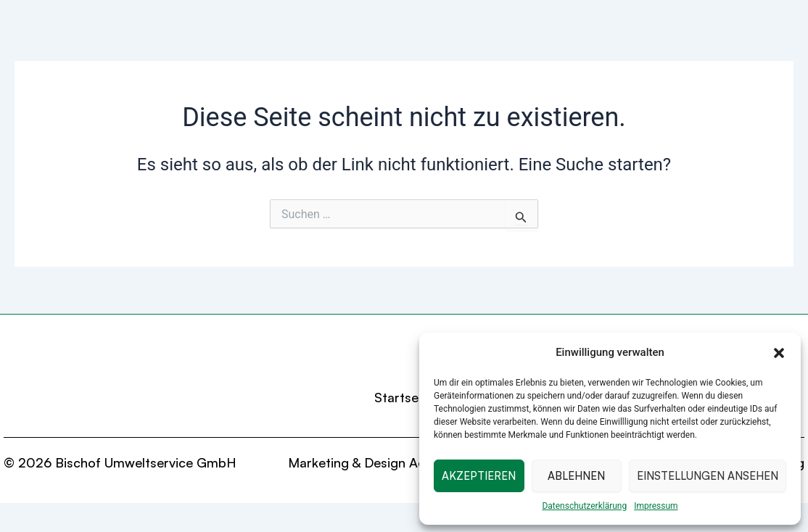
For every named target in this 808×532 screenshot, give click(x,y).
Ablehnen (576, 476)
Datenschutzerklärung (584, 506)
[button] (779, 353)
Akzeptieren (479, 476)
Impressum (656, 506)
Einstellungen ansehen (708, 476)
